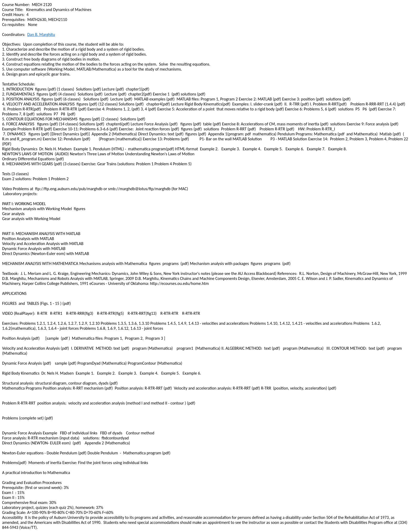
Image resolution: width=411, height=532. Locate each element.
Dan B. (41, 34)
